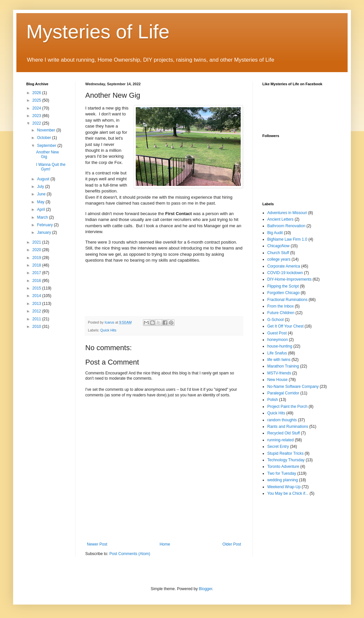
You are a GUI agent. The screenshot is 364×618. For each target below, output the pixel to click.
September (47, 146)
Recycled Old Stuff (283, 433)
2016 (37, 281)
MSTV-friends (279, 373)
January (45, 232)
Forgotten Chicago (283, 293)
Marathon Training (283, 366)
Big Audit (275, 233)
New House (277, 380)
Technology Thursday (286, 460)
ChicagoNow (278, 246)
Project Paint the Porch (287, 407)
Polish (273, 400)
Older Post (232, 544)
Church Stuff (278, 253)
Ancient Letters (280, 219)
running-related (281, 440)
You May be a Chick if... (288, 493)
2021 (37, 242)
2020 (37, 250)
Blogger (205, 589)
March (43, 217)
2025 (37, 100)
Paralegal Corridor (283, 393)
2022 (37, 123)
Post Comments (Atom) (130, 554)
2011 (37, 319)
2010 (37, 327)
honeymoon (278, 340)
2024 (37, 108)
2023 (37, 116)
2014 (37, 296)
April (41, 209)
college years (279, 259)
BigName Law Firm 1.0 (287, 239)
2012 (37, 311)
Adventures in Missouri (287, 213)
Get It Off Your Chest (285, 326)
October (45, 138)
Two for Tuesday (282, 473)
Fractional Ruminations (287, 300)
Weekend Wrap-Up (284, 487)
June (42, 194)
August (44, 179)
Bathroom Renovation (286, 226)
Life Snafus (277, 353)
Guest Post (277, 333)
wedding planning (283, 480)
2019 (37, 258)
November (47, 130)
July (41, 187)
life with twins (279, 360)
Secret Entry (278, 447)
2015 (37, 288)
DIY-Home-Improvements (289, 279)
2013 (37, 304)
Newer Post (97, 544)
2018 (37, 265)
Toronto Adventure (283, 467)
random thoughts (282, 420)
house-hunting (280, 346)
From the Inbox (281, 306)
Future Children (281, 313)
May (41, 202)
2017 (37, 273)
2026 (37, 93)
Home (165, 544)
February (45, 225)
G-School (275, 320)
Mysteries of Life (98, 32)
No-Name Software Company (293, 387)
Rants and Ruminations (288, 427)
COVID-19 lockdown (285, 273)
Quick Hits (108, 330)
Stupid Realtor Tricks (285, 453)
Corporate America (284, 266)
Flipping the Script (283, 286)
